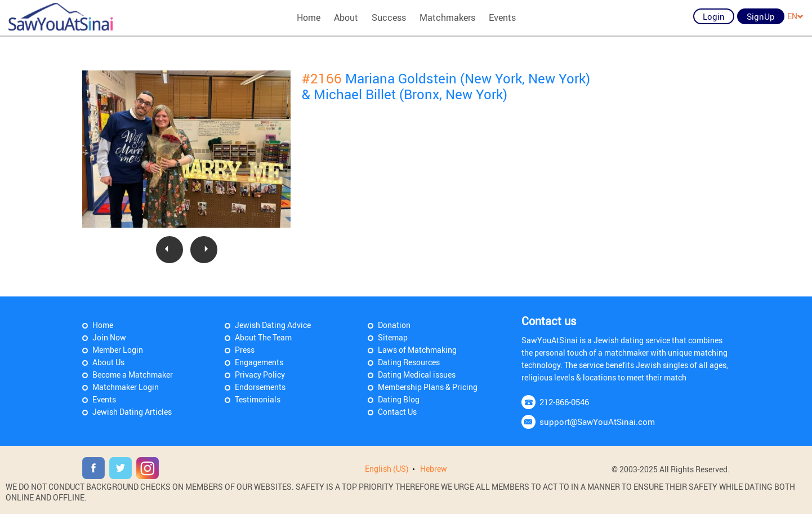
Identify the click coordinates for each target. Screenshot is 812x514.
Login (714, 16)
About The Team (263, 337)
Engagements (259, 362)
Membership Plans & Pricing (428, 387)
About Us (108, 362)
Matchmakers (447, 17)
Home (309, 17)
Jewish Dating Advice (273, 325)
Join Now (109, 337)
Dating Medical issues (417, 375)
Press (245, 350)
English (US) (387, 469)
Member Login (118, 350)
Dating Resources (409, 362)
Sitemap (393, 337)
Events (502, 17)
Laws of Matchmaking (417, 350)
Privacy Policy (260, 375)
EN (795, 16)
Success (389, 17)
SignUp (761, 16)
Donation (394, 325)
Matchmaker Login (126, 387)
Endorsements (260, 387)
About (346, 17)
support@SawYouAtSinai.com (597, 422)
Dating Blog (399, 399)
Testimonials (258, 399)
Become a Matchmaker (133, 375)
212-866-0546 (564, 402)
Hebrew (434, 469)
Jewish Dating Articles (132, 412)
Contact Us (397, 412)
